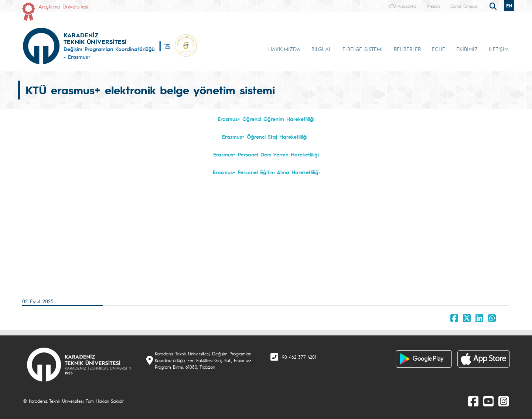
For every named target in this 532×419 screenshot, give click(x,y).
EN (509, 6)
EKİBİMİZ (467, 49)
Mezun (433, 6)
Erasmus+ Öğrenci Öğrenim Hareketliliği (266, 119)
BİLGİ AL (321, 49)
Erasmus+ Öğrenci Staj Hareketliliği (265, 136)
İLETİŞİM (499, 49)
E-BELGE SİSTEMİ (363, 49)
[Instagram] (504, 401)
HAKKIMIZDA (284, 49)
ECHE (439, 49)
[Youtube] (488, 401)
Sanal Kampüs (464, 6)
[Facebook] (473, 401)
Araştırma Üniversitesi (63, 6)
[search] (494, 6)
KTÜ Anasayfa (402, 6)
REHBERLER (407, 49)
